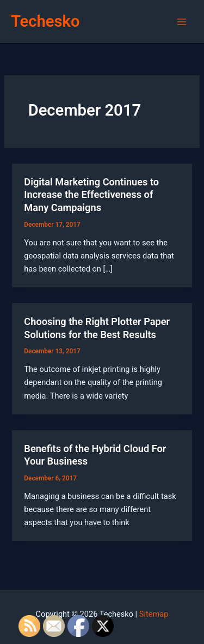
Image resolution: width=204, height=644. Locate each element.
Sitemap (154, 614)
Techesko (45, 21)
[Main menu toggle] (182, 22)
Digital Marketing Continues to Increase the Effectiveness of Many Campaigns (91, 195)
